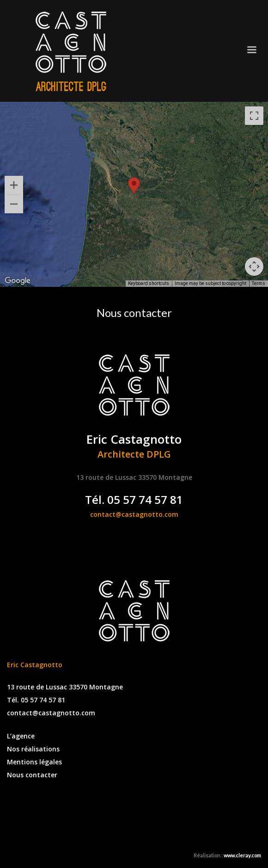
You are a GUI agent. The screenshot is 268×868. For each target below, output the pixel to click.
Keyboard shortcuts (149, 283)
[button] (134, 186)
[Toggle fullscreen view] (254, 116)
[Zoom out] (14, 204)
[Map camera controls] (254, 267)
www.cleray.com (242, 855)
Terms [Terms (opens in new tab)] (259, 283)
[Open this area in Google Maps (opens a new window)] (18, 281)
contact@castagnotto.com (134, 514)
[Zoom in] (14, 185)
